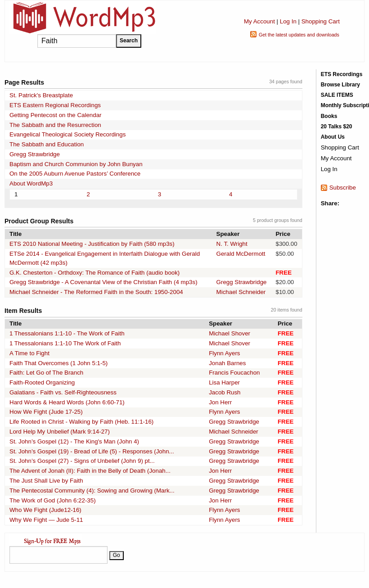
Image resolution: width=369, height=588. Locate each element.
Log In (288, 21)
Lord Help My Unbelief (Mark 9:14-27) (60, 432)
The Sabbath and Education (47, 144)
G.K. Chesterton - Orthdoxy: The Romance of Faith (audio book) (94, 273)
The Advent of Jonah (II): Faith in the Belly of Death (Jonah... (90, 471)
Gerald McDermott (241, 254)
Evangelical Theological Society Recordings (67, 134)
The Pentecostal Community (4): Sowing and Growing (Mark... (92, 491)
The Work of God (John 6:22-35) (53, 500)
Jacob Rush (225, 392)
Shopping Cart (321, 21)
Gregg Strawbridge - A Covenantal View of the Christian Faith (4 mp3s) (103, 282)
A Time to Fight (29, 353)
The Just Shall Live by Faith (46, 481)
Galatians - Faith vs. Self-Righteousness (63, 392)
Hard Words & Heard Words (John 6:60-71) (67, 402)
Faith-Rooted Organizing (42, 382)
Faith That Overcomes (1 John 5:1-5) (58, 363)
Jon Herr (220, 402)
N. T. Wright (232, 244)
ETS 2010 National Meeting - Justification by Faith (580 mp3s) (92, 244)
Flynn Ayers (224, 353)
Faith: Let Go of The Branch (46, 373)
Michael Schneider (241, 292)
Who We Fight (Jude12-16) (45, 510)
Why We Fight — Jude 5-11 (46, 520)
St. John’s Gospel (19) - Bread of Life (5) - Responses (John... (92, 451)
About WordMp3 (31, 183)
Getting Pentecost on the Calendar (56, 115)
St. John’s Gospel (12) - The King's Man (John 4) (74, 441)
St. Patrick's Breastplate (41, 95)
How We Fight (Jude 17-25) (46, 412)
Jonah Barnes (227, 363)
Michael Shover (229, 333)
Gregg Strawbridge (35, 154)
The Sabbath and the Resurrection (55, 125)
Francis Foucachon (234, 373)
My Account (259, 21)
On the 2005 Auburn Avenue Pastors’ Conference (75, 174)
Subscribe (343, 188)
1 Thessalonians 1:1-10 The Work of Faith (65, 343)
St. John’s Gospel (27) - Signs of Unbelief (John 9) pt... (82, 461)
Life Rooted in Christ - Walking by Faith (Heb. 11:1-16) (81, 422)
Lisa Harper (224, 382)
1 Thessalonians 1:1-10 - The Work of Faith (67, 333)
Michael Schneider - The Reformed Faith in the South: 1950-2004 (96, 292)
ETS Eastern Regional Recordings (55, 105)
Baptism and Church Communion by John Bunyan (76, 164)
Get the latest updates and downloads (299, 35)
